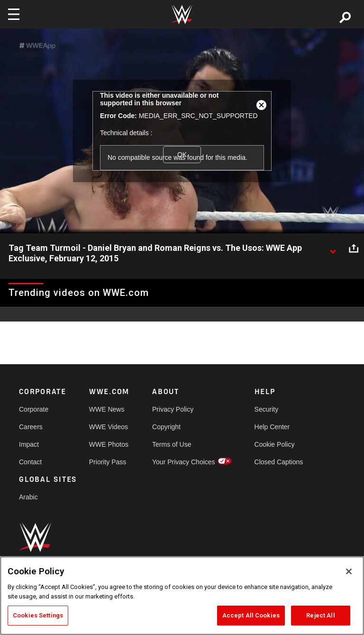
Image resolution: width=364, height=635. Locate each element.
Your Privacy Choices (184, 462)
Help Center (272, 427)
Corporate (34, 409)
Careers (31, 427)
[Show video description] (333, 248)
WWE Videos (109, 427)
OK (182, 155)
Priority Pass (108, 462)
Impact (29, 444)
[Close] (349, 571)
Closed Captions (279, 462)
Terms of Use (172, 444)
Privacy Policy (173, 409)
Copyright (166, 427)
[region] (182, 596)
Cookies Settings (38, 615)
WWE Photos (109, 444)
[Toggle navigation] (14, 14)
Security (267, 409)
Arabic (28, 497)
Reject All (320, 615)
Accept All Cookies (251, 615)
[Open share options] (354, 248)
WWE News (107, 409)
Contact (30, 462)
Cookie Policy (275, 444)
